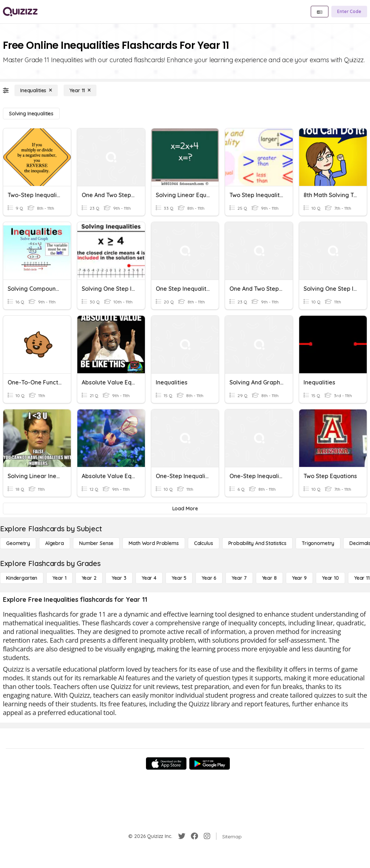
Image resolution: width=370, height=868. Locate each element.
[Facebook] (194, 836)
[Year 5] (179, 578)
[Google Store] (210, 763)
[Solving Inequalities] (31, 114)
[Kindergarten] (22, 578)
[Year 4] (149, 578)
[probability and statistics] (257, 543)
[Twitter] (182, 836)
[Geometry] (18, 543)
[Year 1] (59, 578)
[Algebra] (55, 543)
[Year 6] (209, 578)
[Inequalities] (36, 90)
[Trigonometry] (318, 543)
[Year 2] (89, 578)
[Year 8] (269, 578)
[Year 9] (299, 578)
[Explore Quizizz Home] (20, 12)
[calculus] (204, 543)
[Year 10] (330, 578)
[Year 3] (119, 578)
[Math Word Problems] (154, 543)
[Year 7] (239, 578)
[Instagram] (207, 836)
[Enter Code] (349, 12)
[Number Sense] (96, 543)
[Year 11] (80, 90)
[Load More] (185, 509)
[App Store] (166, 763)
